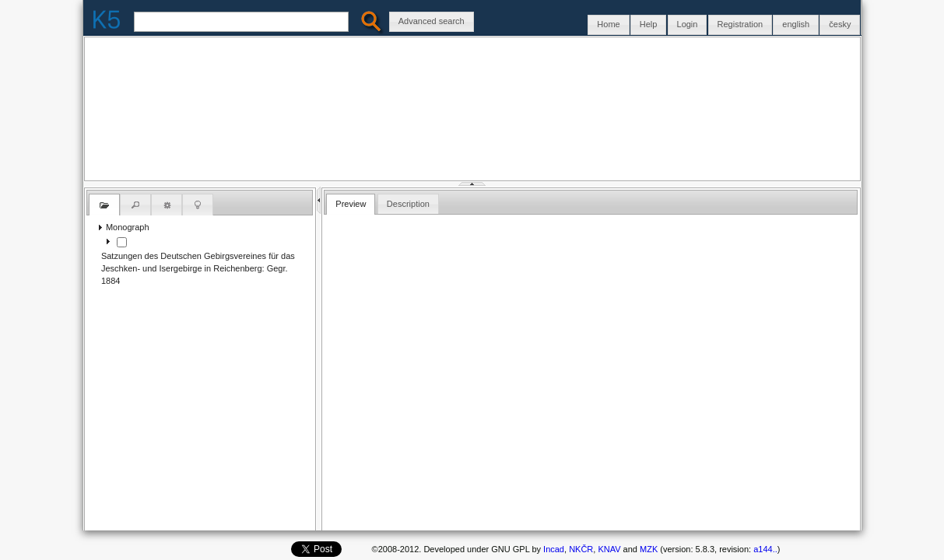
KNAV (609, 549)
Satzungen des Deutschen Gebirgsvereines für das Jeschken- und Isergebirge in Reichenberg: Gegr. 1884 (198, 268)
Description (408, 204)
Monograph (128, 227)
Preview (351, 204)
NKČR (581, 549)
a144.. (764, 549)
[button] (840, 25)
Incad (554, 549)
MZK (649, 549)
